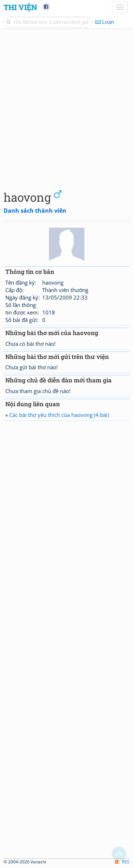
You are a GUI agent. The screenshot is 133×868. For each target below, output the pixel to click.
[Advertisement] (66, 108)
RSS (122, 862)
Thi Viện (20, 7)
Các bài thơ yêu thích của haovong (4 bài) (59, 415)
